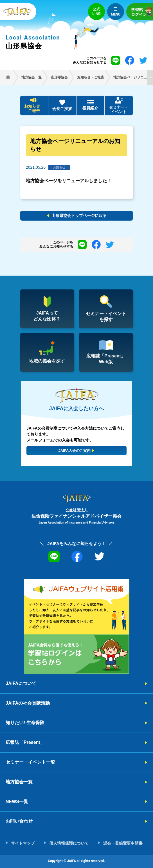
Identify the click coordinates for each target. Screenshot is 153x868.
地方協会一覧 (19, 782)
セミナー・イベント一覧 (30, 762)
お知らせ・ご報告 (34, 108)
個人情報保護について (69, 843)
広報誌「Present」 (25, 742)
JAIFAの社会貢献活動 (28, 703)
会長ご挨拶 (62, 109)
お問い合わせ (19, 821)
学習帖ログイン (142, 11)
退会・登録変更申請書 (123, 843)
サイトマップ (23, 843)
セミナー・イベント (119, 110)
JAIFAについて (21, 683)
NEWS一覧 (17, 802)
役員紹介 (90, 108)
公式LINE (96, 11)
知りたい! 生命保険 (25, 723)
